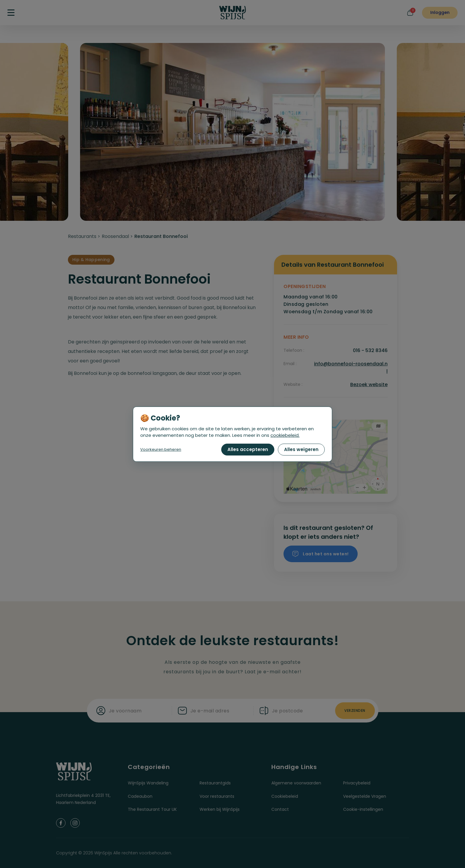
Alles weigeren (301, 449)
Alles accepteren (248, 449)
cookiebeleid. (285, 435)
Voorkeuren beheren (161, 449)
